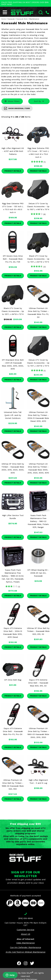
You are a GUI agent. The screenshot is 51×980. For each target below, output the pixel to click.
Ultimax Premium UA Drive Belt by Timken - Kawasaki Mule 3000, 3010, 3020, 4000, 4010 (38, 468)
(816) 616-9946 (26, 918)
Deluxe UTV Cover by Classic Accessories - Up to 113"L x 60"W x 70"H (38, 363)
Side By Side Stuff (23, 973)
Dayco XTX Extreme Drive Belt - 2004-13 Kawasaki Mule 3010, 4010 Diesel (13, 633)
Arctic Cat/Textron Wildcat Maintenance (26, 952)
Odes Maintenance (26, 943)
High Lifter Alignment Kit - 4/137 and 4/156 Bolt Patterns (13, 151)
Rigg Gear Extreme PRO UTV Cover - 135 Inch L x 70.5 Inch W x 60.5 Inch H (13, 208)
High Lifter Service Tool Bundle (13, 517)
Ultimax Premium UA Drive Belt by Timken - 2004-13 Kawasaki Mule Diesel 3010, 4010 (38, 417)
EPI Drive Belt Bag (13, 680)
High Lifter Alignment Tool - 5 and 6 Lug (38, 781)
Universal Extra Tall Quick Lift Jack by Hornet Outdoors (13, 415)
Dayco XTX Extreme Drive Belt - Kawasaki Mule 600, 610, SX (38, 683)
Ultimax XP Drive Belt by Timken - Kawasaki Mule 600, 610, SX (38, 631)
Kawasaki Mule (22, 19)
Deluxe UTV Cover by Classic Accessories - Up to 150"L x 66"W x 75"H (38, 206)
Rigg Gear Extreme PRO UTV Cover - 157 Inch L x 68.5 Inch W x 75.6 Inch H (38, 153)
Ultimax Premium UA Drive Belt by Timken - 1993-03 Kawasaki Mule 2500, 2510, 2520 (38, 733)
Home (4, 19)
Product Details (13, 171)
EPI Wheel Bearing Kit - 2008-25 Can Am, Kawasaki (38, 573)
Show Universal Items (17, 108)
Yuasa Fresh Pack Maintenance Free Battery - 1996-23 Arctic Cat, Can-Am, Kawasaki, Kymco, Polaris (13, 576)
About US (26, 934)
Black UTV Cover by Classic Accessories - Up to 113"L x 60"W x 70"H (38, 259)
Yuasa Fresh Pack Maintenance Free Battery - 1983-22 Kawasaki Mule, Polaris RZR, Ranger (38, 521)
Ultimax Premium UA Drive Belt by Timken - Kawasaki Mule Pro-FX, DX (38, 313)
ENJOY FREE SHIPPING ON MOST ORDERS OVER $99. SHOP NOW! (25, 3)
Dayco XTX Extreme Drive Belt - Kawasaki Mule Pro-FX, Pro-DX (13, 731)
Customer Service (26, 930)
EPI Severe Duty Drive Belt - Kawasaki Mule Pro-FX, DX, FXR (13, 259)
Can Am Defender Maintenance (26, 947)
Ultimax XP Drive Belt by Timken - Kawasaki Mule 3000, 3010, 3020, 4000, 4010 (13, 468)
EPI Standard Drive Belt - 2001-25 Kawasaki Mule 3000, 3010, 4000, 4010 (13, 364)
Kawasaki (11, 19)
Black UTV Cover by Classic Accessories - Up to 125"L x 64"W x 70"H (13, 311)
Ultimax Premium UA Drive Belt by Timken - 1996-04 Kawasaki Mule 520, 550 (13, 784)
